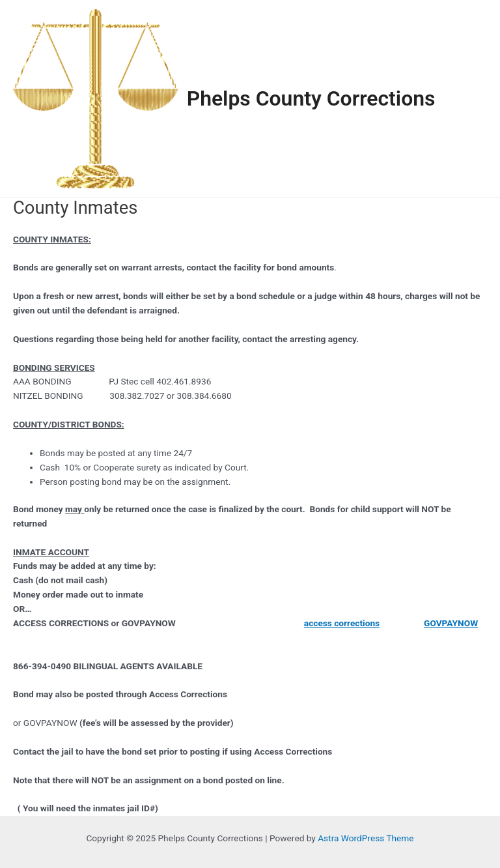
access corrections (342, 623)
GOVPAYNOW (451, 623)
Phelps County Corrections (311, 98)
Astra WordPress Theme (366, 838)
